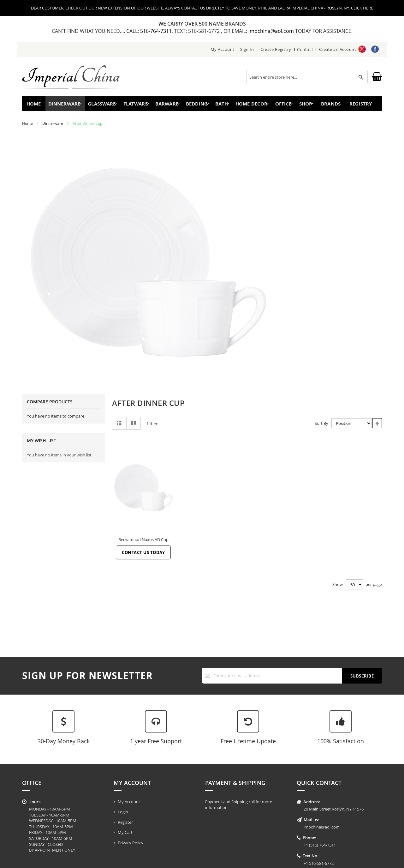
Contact (305, 49)
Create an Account (338, 49)
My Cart (125, 832)
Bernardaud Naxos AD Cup (143, 542)
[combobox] (307, 77)
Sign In (247, 49)
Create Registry (276, 49)
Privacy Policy (131, 843)
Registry (363, 105)
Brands (330, 105)
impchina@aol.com (272, 31)
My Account (223, 49)
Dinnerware (53, 126)
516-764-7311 (156, 31)
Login (123, 812)
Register (125, 822)
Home (36, 105)
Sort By (321, 426)
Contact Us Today (143, 555)
